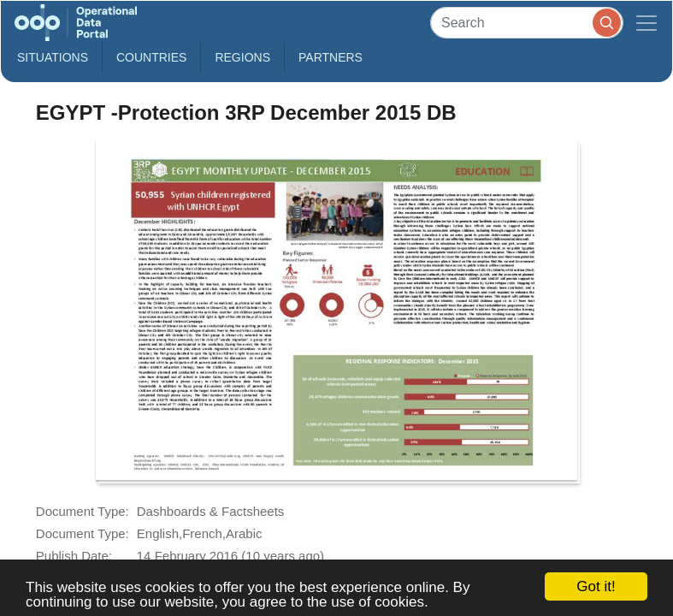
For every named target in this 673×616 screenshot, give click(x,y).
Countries (151, 57)
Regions (242, 57)
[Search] (527, 23)
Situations (53, 57)
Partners (331, 57)
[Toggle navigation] (646, 23)
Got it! (596, 586)
